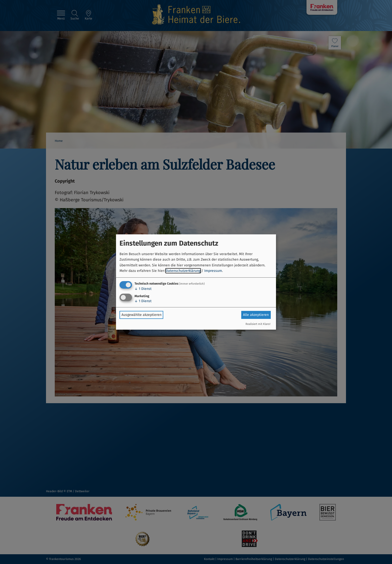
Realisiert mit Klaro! (258, 324)
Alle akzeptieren (256, 315)
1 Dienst (143, 289)
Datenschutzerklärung (183, 271)
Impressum (213, 271)
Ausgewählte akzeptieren (141, 315)
